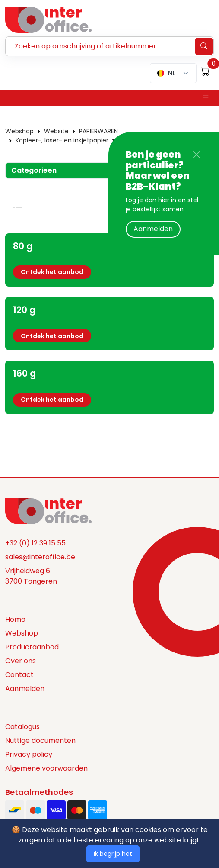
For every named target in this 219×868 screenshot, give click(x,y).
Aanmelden (153, 229)
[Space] (48, 510)
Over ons (21, 661)
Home (15, 619)
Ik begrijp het (113, 854)
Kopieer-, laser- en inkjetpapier (62, 140)
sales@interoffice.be (40, 557)
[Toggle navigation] (206, 98)
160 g (24, 373)
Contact (19, 675)
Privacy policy (29, 754)
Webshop (19, 131)
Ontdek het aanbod (52, 272)
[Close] (197, 155)
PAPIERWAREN (98, 131)
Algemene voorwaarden (46, 768)
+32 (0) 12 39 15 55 (35, 543)
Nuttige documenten (40, 741)
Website (56, 131)
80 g (23, 246)
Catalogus (22, 727)
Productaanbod (32, 647)
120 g (24, 310)
